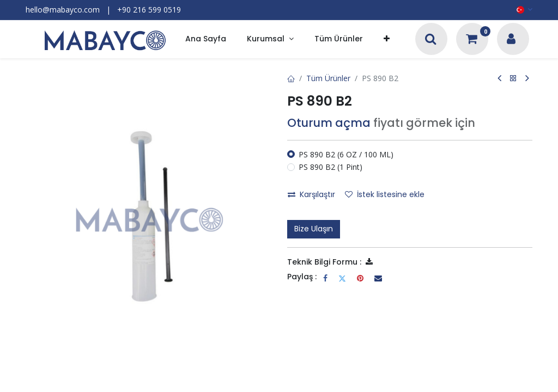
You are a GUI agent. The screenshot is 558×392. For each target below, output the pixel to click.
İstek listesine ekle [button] (385, 194)
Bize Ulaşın (314, 229)
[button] (387, 39)
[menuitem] (206, 39)
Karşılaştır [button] (311, 194)
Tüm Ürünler (328, 78)
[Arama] (431, 40)
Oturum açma (329, 123)
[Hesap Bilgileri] (511, 40)
